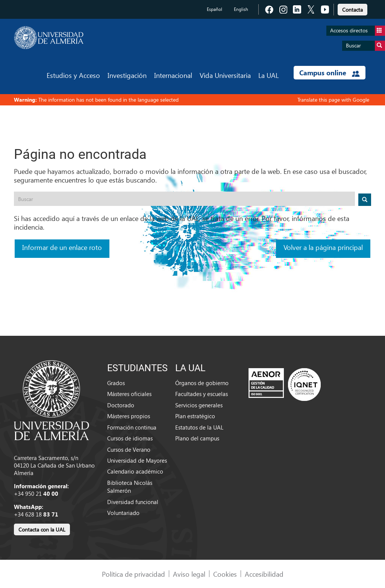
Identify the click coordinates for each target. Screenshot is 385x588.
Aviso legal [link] (189, 574)
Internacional (173, 75)
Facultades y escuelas (202, 394)
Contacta (352, 10)
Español (214, 9)
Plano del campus (197, 438)
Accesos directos (358, 31)
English (241, 9)
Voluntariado (123, 513)
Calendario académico (135, 471)
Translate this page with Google (333, 100)
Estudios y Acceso (73, 75)
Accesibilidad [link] (264, 574)
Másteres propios (129, 416)
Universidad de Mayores (137, 460)
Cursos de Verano (129, 449)
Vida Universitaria (225, 75)
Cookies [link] (225, 574)
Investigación (127, 75)
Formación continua (132, 427)
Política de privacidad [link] (133, 574)
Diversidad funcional (133, 502)
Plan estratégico (195, 416)
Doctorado (121, 405)
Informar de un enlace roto (62, 247)
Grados (116, 383)
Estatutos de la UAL (199, 427)
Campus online (330, 73)
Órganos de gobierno (202, 383)
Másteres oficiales (129, 394)
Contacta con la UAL (42, 529)
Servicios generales (199, 405)
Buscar (365, 46)
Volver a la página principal (323, 247)
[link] (352, 8)
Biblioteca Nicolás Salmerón (130, 487)
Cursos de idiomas (130, 438)
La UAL (268, 75)
